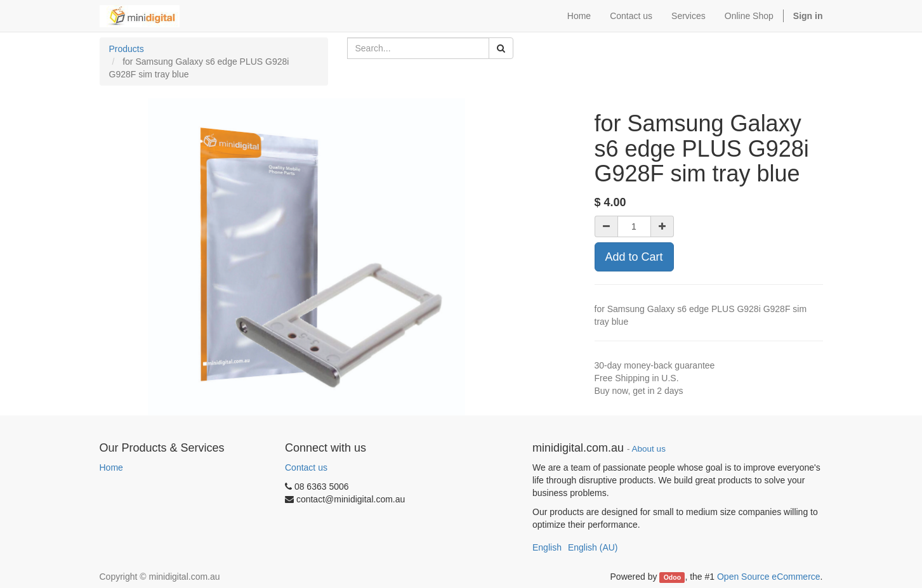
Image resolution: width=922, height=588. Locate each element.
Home (111, 467)
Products (127, 49)
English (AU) (593, 547)
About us (649, 449)
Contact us (306, 467)
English (547, 547)
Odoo (672, 577)
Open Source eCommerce (769, 577)
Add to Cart (634, 257)
